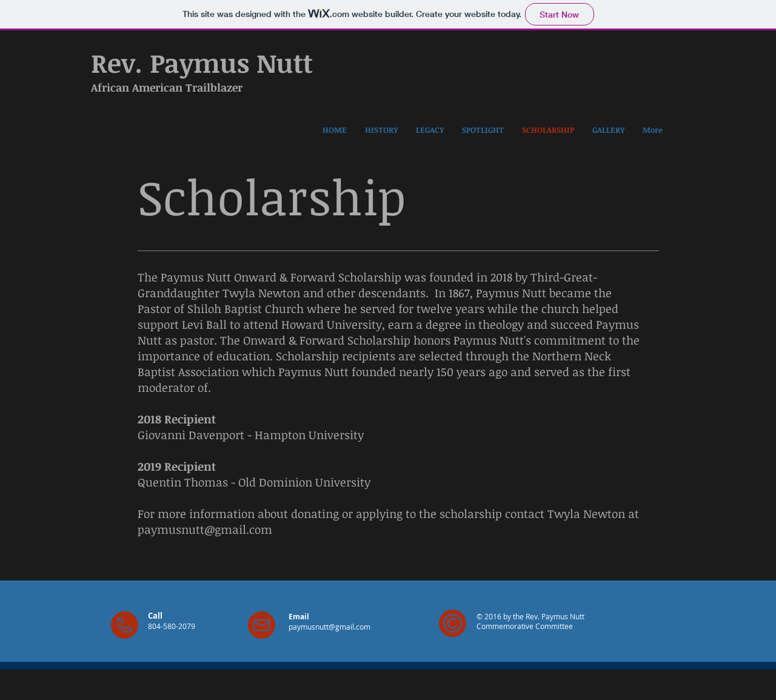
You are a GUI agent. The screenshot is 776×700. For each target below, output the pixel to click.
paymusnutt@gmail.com (205, 530)
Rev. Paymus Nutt (202, 62)
